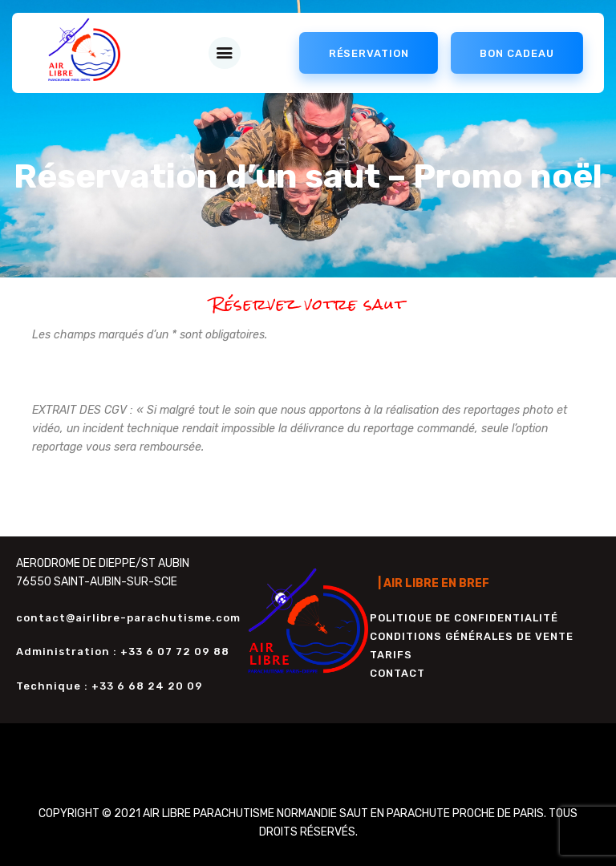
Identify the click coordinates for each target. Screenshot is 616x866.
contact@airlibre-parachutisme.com (128, 618)
